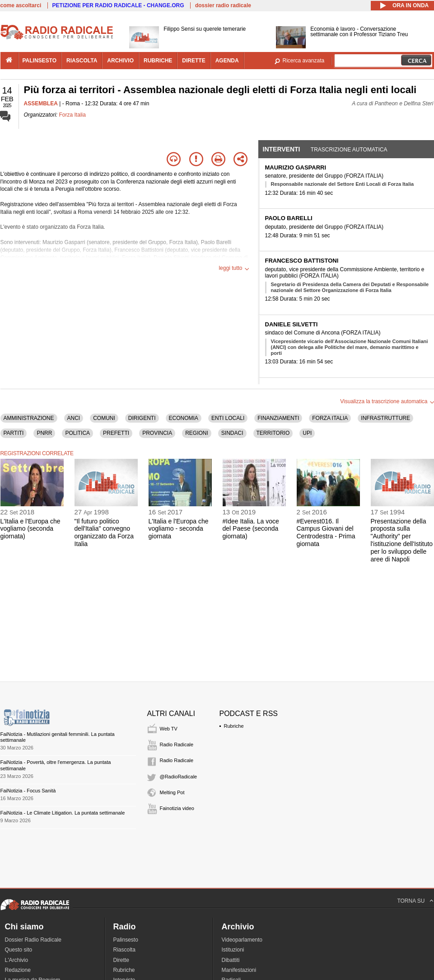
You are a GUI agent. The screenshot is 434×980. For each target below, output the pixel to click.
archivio (120, 61)
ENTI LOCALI (228, 418)
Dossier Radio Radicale (33, 940)
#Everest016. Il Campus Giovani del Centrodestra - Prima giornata (326, 532)
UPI (307, 433)
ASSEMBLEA (41, 104)
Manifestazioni (239, 970)
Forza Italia (72, 115)
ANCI (74, 418)
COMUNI (104, 418)
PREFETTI (116, 433)
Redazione (18, 970)
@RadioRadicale (179, 777)
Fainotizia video (177, 808)
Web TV (169, 729)
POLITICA (77, 433)
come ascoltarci (21, 5)
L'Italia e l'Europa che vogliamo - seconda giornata (179, 529)
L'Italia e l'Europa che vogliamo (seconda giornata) (30, 529)
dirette (194, 61)
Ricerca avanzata (304, 61)
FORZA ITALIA (330, 418)
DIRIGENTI (142, 418)
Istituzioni (233, 950)
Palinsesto (126, 940)
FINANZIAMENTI (278, 418)
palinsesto (40, 61)
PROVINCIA (157, 433)
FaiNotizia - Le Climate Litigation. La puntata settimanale (63, 813)
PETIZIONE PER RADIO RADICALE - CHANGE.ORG (118, 5)
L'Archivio (17, 960)
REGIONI (197, 433)
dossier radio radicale (223, 5)
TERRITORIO (273, 433)
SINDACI (232, 433)
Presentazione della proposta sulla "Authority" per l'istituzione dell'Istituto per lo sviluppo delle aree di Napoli (402, 540)
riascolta (82, 61)
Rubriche (234, 726)
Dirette (121, 960)
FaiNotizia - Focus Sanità (28, 791)
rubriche (158, 61)
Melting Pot (172, 792)
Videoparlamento (242, 940)
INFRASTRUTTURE (385, 418)
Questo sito (19, 950)
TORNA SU (411, 901)
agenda (227, 61)
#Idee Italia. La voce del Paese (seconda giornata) (251, 529)
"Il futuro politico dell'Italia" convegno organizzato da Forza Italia (104, 532)
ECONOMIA (184, 418)
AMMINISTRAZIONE (29, 418)
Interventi (282, 149)
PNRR (44, 433)
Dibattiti (231, 960)
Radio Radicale (177, 744)
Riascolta (124, 950)
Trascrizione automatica (349, 150)
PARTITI (14, 433)
